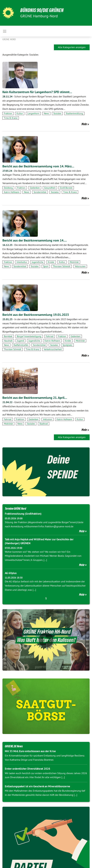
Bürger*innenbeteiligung (29, 336)
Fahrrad (50, 336)
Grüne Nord (9, 39)
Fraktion (8, 113)
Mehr (84, 124)
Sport (46, 266)
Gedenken (35, 188)
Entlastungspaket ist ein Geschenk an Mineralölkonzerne (37, 786)
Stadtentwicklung (74, 113)
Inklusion (48, 419)
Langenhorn (33, 113)
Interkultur (22, 262)
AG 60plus (11, 573)
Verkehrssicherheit (53, 349)
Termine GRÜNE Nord (15, 509)
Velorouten (80, 266)
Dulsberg (8, 188)
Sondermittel (40, 192)
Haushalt (8, 341)
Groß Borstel (66, 188)
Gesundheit (50, 188)
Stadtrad (44, 424)
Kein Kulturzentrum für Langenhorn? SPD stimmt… (37, 92)
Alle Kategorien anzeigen (72, 47)
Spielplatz (67, 345)
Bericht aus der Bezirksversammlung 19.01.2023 (36, 315)
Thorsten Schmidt (62, 266)
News (46, 113)
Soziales (57, 113)
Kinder (51, 262)
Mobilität (74, 262)
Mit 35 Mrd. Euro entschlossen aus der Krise (30, 751)
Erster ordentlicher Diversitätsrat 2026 (28, 769)
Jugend (21, 341)
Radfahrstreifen (21, 345)
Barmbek (8, 336)
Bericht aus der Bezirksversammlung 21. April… (35, 398)
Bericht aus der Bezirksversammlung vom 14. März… (38, 166)
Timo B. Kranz (11, 118)
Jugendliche (37, 262)
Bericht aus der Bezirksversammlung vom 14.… (35, 240)
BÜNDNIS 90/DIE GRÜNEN (42, 10)
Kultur (20, 113)
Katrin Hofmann (12, 192)
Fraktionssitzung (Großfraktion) (23, 514)
